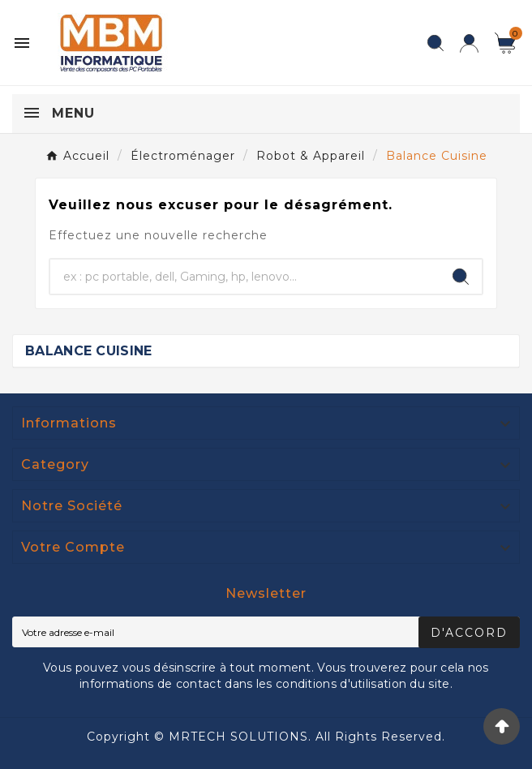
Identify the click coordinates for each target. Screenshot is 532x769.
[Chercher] (245, 277)
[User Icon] (469, 43)
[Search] (461, 277)
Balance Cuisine (89, 351)
